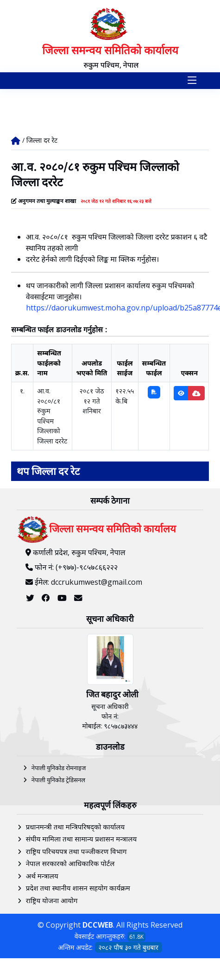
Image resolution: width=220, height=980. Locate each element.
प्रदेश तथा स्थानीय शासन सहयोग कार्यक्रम (78, 888)
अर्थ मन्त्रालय (42, 876)
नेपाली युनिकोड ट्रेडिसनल (58, 780)
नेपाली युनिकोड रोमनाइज (59, 768)
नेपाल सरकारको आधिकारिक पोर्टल (70, 863)
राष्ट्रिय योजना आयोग (52, 900)
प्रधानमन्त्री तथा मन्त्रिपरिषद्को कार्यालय (75, 827)
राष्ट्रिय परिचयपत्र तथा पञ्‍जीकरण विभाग (76, 851)
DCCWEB (98, 925)
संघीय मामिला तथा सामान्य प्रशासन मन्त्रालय (81, 839)
